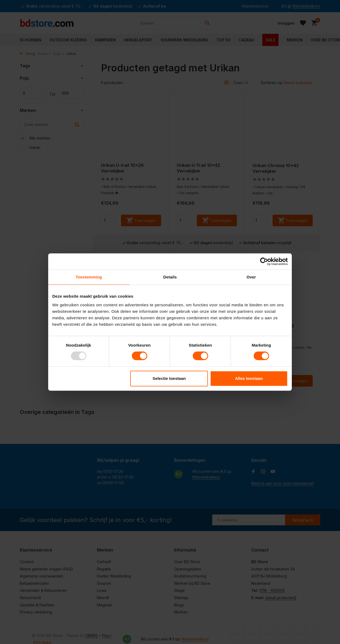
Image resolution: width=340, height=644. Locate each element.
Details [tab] (170, 277)
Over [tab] (251, 277)
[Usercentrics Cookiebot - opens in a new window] (264, 261)
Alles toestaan (249, 378)
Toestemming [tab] (89, 277)
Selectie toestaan (169, 378)
